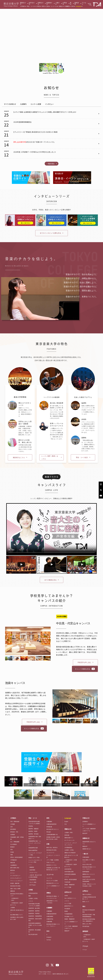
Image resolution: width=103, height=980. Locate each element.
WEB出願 (67, 835)
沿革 (11, 827)
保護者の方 (49, 3)
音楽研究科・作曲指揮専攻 (35, 916)
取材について (86, 902)
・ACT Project (32, 885)
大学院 (38, 6)
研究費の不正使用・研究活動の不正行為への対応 (53, 838)
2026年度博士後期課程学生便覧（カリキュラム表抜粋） (35, 925)
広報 (47, 6)
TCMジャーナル (50, 862)
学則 (11, 850)
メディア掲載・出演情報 (53, 860)
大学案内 (23, 6)
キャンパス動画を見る (83, 669)
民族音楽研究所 (86, 877)
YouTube (49, 940)
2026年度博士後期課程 (70, 874)
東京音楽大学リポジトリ (53, 829)
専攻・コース (31, 6)
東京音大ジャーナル (51, 865)
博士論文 (49, 832)
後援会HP (67, 931)
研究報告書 (49, 827)
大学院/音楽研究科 (33, 893)
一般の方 (57, 3)
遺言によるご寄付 (87, 924)
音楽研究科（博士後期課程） (35, 931)
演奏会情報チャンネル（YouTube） (52, 902)
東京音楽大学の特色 (15, 886)
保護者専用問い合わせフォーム (89, 843)
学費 (11, 855)
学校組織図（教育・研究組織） (17, 838)
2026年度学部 (68, 869)
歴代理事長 (13, 829)
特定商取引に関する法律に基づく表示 (17, 918)
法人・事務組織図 (15, 842)
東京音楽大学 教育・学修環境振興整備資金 (89, 916)
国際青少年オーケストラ (89, 874)
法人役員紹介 (14, 844)
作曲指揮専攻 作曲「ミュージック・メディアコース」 (35, 843)
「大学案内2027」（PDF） (15, 899)
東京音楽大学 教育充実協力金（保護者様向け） (89, 920)
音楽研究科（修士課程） (35, 908)
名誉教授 (13, 835)
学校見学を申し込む (84, 662)
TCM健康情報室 (68, 914)
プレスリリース (50, 853)
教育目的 (13, 870)
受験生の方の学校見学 (70, 853)
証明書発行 (85, 822)
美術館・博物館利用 (69, 885)
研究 (43, 6)
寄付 (71, 3)
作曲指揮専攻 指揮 (33, 848)
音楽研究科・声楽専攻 (34, 913)
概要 (30, 896)
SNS (72, 6)
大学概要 (13, 824)
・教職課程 (31, 867)
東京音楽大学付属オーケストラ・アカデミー (53, 925)
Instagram (49, 937)
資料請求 (77, 3)
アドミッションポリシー (16, 881)
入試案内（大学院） (33, 898)
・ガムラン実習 (32, 882)
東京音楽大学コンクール (53, 883)
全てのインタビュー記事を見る (50, 233)
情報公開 (13, 863)
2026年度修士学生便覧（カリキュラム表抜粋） (35, 905)
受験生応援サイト (69, 838)
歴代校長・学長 (14, 832)
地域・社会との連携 (15, 889)
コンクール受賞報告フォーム (53, 887)
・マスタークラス (33, 873)
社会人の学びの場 (87, 864)
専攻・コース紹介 (82, 457)
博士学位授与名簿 (33, 934)
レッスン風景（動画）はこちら (50, 457)
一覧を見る (51, 164)
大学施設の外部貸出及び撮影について (89, 898)
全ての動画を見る (50, 580)
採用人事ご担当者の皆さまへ (17, 911)
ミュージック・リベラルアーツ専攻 (35, 854)
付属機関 (67, 6)
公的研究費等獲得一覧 (52, 835)
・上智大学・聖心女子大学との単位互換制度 (35, 876)
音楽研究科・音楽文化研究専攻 (35, 920)
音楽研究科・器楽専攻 (34, 911)
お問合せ (65, 3)
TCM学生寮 (67, 882)
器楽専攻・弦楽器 (33, 831)
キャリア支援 (68, 887)
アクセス (84, 3)
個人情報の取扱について (16, 915)
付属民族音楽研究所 (51, 824)
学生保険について (69, 916)
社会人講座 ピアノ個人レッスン (89, 861)
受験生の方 (23, 3)
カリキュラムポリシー (16, 878)
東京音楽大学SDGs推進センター (17, 895)
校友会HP (85, 833)
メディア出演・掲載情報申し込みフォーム (71, 927)
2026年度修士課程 (69, 872)
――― (30, 865)
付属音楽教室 (50, 916)
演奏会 (61, 6)
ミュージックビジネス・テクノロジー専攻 (35, 861)
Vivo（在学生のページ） (71, 898)
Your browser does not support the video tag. (51, 29)
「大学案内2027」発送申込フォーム (17, 904)
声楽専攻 (31, 826)
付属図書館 (49, 822)
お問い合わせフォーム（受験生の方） (71, 856)
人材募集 (13, 908)
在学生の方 (32, 3)
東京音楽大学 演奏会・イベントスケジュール (53, 897)
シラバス (31, 901)
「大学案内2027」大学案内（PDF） (71, 861)
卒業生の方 (40, 3)
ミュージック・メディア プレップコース (71, 844)
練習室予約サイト (69, 906)
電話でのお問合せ (87, 894)
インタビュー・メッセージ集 (53, 856)
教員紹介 (13, 847)
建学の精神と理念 (15, 868)
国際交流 (13, 891)
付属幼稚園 (49, 922)
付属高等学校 (50, 919)
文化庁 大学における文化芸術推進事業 (89, 880)
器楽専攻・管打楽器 (34, 834)
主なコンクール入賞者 (52, 881)
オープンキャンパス (69, 840)
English (66, 822)
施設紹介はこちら (19, 457)
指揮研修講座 (86, 872)
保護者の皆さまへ (87, 849)
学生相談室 (67, 909)
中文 (66, 824)
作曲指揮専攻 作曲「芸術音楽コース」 (35, 838)
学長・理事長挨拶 (15, 822)
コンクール (54, 6)
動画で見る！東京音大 (52, 848)
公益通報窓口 (14, 865)
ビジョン (13, 873)
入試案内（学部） (69, 833)
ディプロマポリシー (15, 876)
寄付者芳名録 (86, 926)
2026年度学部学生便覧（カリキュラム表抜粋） (35, 823)
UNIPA (66, 896)
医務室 (66, 911)
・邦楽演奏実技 (32, 880)
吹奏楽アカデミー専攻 (34, 858)
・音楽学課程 (32, 870)
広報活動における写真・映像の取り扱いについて (53, 869)
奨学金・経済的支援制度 (16, 857)
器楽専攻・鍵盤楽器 (34, 829)
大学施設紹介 (14, 860)
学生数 (12, 852)
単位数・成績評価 (15, 883)
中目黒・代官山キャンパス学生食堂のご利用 (89, 885)
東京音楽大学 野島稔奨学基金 (89, 911)
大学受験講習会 (68, 848)
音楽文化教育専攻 (33, 850)
